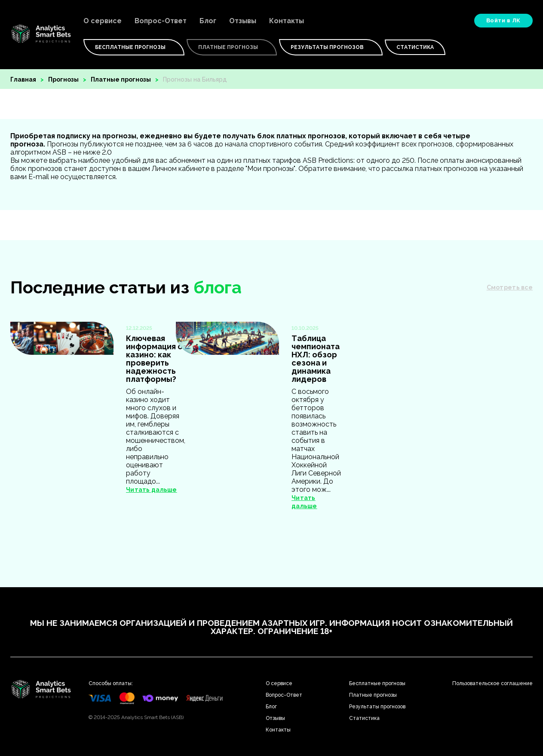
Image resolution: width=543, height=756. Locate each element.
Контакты (287, 21)
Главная (23, 79)
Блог (208, 21)
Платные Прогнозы (232, 47)
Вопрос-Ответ (161, 21)
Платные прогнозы (121, 79)
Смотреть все (510, 287)
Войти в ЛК (503, 20)
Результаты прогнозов (331, 47)
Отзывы (243, 21)
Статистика (415, 47)
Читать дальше (152, 490)
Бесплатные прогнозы (377, 683)
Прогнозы (63, 79)
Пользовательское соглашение (492, 683)
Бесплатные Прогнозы (134, 47)
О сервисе (103, 21)
